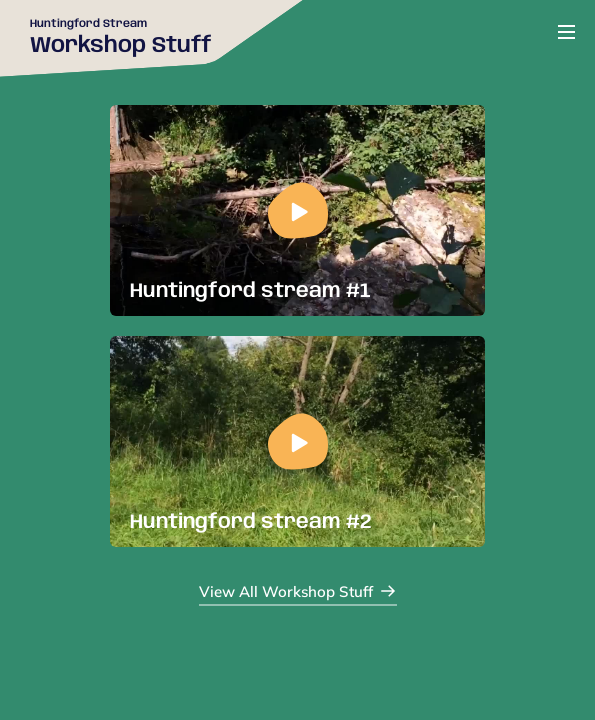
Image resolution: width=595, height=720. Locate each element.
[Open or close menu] (566, 32)
